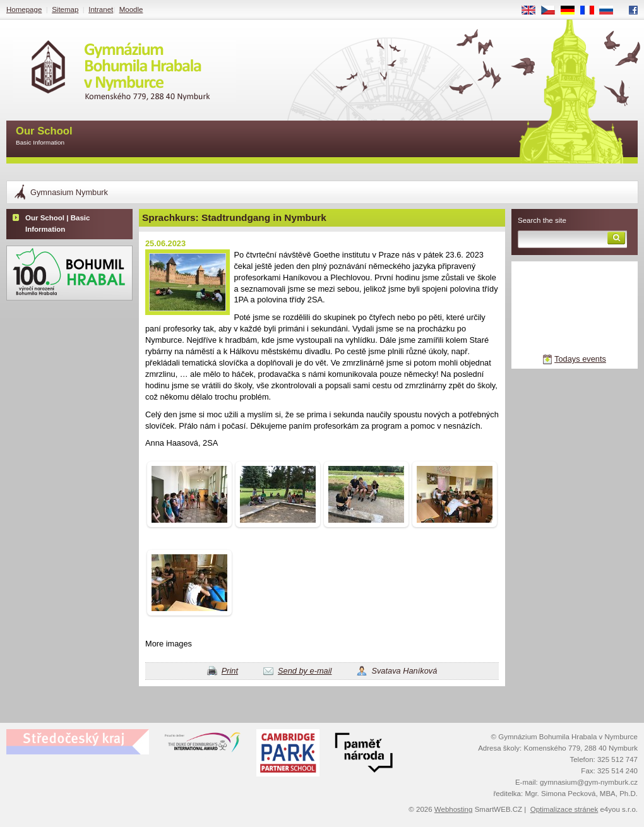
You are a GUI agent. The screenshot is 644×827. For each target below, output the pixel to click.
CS (552, 11)
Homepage (24, 9)
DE (572, 11)
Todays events (580, 359)
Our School (44, 137)
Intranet (101, 9)
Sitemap (65, 9)
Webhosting (454, 809)
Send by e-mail (305, 671)
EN (533, 11)
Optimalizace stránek (564, 809)
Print (230, 671)
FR (591, 11)
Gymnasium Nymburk (69, 192)
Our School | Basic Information (57, 223)
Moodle (131, 9)
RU (611, 11)
